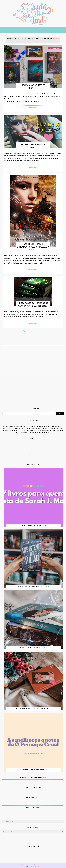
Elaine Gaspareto (36, 866)
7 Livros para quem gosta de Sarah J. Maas (33, 526)
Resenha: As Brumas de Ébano (33, 87)
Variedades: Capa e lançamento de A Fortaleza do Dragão (33, 247)
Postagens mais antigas (56, 331)
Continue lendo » (33, 108)
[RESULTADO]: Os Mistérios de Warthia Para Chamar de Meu (33, 305)
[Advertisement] (33, 360)
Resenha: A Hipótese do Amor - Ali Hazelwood (33, 648)
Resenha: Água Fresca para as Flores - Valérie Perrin (33, 709)
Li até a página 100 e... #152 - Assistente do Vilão (33, 587)
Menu (33, 30)
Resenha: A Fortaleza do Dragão (33, 146)
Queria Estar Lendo (28, 865)
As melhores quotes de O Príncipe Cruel (33, 770)
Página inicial (26, 331)
